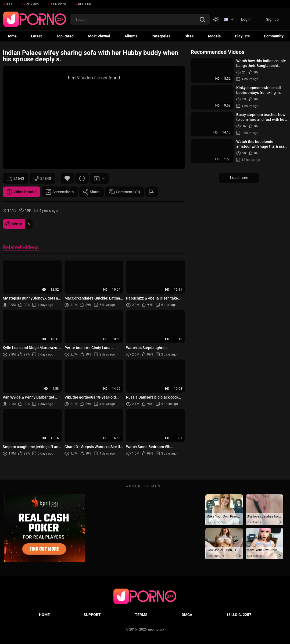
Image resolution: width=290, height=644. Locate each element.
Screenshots (60, 192)
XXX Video (57, 4)
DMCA (187, 615)
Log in (246, 19)
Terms (141, 615)
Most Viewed (99, 36)
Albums (131, 36)
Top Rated (65, 36)
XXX (8, 4)
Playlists (242, 36)
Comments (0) (125, 192)
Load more (239, 178)
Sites (189, 36)
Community (274, 36)
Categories (161, 36)
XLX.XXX (83, 4)
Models (214, 36)
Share (91, 192)
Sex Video (30, 4)
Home (12, 36)
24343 (42, 178)
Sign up (272, 19)
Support (92, 615)
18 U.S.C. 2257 (239, 615)
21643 (15, 178)
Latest (36, 36)
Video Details (22, 192)
